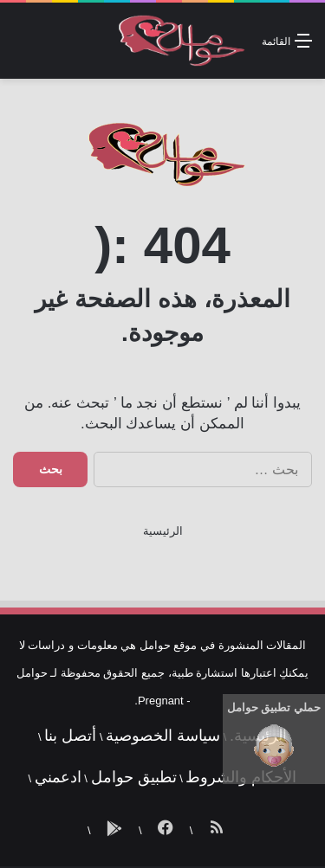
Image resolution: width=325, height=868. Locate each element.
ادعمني (58, 777)
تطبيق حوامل (134, 777)
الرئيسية (163, 531)
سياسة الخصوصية (163, 736)
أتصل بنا (70, 736)
